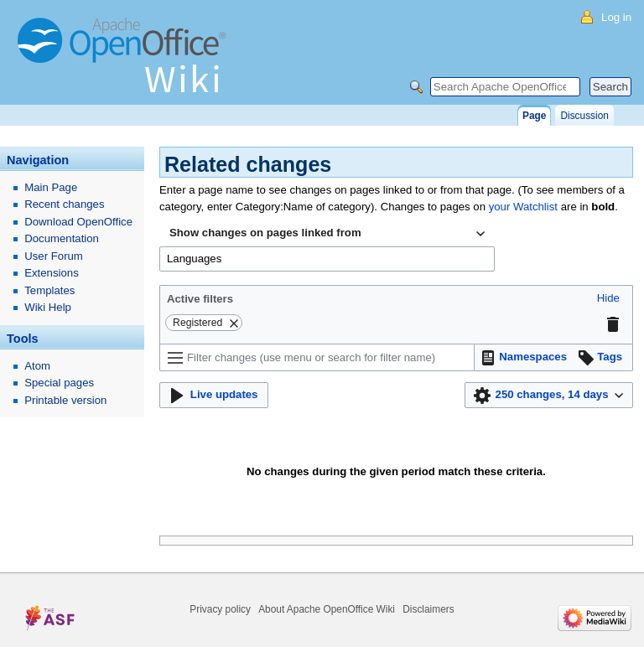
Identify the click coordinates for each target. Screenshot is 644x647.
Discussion (584, 116)
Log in (616, 17)
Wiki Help (48, 307)
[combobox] (327, 234)
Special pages (59, 383)
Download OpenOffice (78, 222)
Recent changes (64, 204)
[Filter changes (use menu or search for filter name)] (317, 357)
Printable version (65, 400)
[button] (608, 299)
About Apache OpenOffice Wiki (327, 609)
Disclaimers (428, 609)
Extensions (52, 273)
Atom (37, 366)
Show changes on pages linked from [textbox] (265, 233)
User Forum (54, 256)
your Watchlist (523, 207)
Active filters (200, 299)
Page (534, 116)
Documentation (62, 238)
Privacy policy (220, 609)
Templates (49, 290)
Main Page (51, 187)
